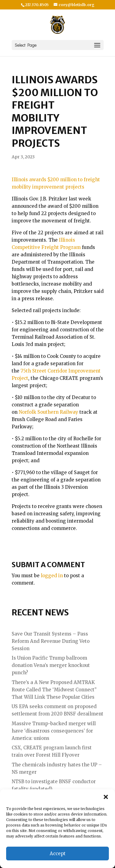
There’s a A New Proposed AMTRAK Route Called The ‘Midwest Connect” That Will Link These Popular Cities (54, 690)
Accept (58, 854)
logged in (52, 576)
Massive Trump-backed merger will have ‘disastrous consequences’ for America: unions (54, 731)
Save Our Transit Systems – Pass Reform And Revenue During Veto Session (51, 641)
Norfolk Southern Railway (48, 412)
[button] (106, 797)
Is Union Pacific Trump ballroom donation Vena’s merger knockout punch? (51, 665)
